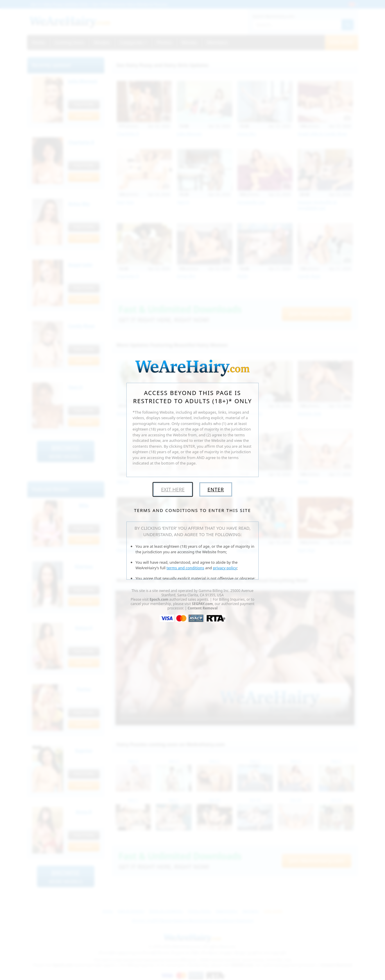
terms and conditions (185, 568)
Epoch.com (159, 599)
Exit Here (173, 489)
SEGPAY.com (202, 604)
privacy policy (225, 568)
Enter (216, 489)
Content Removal (203, 608)
